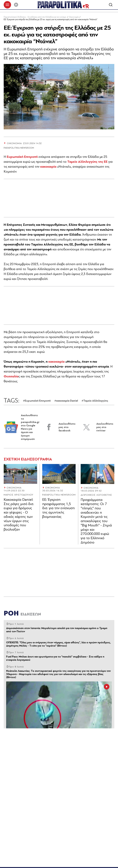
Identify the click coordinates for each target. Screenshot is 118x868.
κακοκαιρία (48, 167)
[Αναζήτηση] (111, 5)
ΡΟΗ (22, 614)
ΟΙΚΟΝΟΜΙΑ (14, 488)
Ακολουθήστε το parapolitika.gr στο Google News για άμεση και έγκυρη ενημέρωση (30, 428)
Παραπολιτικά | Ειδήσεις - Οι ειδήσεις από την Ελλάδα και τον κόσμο (35, 17)
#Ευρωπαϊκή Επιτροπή (37, 401)
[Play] (16, 5)
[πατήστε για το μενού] (7, 5)
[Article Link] (20, 474)
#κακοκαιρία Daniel (66, 401)
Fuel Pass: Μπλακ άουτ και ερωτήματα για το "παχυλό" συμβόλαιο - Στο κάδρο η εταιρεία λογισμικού (55, 659)
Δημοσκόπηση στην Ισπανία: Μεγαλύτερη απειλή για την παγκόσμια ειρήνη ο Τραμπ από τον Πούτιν (57, 630)
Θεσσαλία (11, 377)
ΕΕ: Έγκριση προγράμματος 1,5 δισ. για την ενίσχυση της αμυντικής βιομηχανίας (59, 509)
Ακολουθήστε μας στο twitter (105, 428)
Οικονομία (74, 17)
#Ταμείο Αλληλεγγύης (95, 401)
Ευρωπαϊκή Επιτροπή (22, 157)
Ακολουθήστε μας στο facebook (67, 428)
